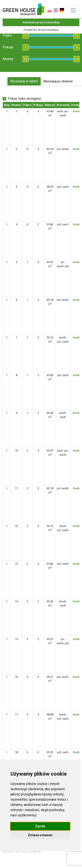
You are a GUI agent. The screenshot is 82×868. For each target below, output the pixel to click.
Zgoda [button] (40, 826)
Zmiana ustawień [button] (40, 835)
